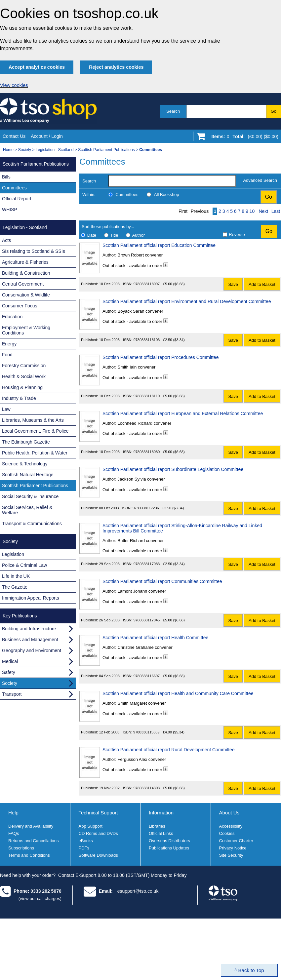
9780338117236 (146, 508)
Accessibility (231, 826)
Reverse (237, 235)
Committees (127, 195)
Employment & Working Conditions (26, 330)
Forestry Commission (24, 366)
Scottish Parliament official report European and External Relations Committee (183, 413)
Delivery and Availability (31, 826)
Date (92, 235)
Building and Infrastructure (29, 629)
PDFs (84, 848)
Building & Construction (26, 273)
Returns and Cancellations (33, 841)
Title (114, 235)
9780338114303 (147, 788)
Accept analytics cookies (37, 67)
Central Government (23, 284)
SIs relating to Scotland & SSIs (34, 251)
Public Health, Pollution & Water (35, 453)
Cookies (227, 833)
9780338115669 (146, 732)
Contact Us (14, 136)
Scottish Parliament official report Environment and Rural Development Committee (187, 301)
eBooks (86, 841)
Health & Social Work (24, 376)
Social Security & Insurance (30, 496)
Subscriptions (21, 848)
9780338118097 (147, 284)
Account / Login (47, 136)
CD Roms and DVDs (98, 833)
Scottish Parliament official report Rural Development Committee (169, 750)
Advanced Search (260, 180)
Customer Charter (236, 841)
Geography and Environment (32, 650)
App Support (91, 826)
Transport (12, 694)
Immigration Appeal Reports (31, 598)
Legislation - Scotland (55, 150)
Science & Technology (25, 464)
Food (7, 355)
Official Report (17, 199)
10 (252, 211)
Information (161, 813)
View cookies (14, 85)
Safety (9, 672)
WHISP (10, 210)
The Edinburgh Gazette (26, 442)
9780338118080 (147, 452)
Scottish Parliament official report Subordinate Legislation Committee (173, 469)
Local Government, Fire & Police (35, 431)
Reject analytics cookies (116, 67)
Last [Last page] (276, 211)
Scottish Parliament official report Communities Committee (162, 581)
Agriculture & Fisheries (25, 262)
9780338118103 (147, 340)
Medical (10, 661)
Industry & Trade (19, 398)
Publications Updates (169, 848)
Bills (6, 177)
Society (25, 150)
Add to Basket (262, 284)
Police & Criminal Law (24, 565)
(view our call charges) (40, 899)
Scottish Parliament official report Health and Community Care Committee (178, 693)
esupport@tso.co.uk (138, 891)
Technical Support (98, 813)
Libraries (157, 826)
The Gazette (15, 587)
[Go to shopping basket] (243, 138)
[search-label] (172, 181)
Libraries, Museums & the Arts (33, 420)
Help (13, 813)
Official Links (161, 833)
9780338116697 (147, 676)
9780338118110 (147, 396)
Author (139, 235)
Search (173, 111)
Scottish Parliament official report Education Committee (159, 245)
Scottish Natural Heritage (28, 475)
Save (233, 284)
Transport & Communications (32, 524)
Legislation (13, 554)
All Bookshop (167, 195)
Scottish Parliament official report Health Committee (155, 638)
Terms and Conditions (29, 855)
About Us (229, 813)
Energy (9, 344)
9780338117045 (147, 620)
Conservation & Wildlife (26, 295)
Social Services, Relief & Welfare (27, 510)
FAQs (14, 833)
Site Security (231, 855)
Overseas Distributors (169, 841)
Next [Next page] (263, 211)
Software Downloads (98, 855)
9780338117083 (147, 564)
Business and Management (30, 640)
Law (6, 409)
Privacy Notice (233, 848)
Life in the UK (16, 576)
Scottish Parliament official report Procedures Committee (161, 357)
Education (12, 317)
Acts (6, 240)
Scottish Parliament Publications (106, 150)
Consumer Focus (20, 306)
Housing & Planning (22, 387)
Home (8, 150)
